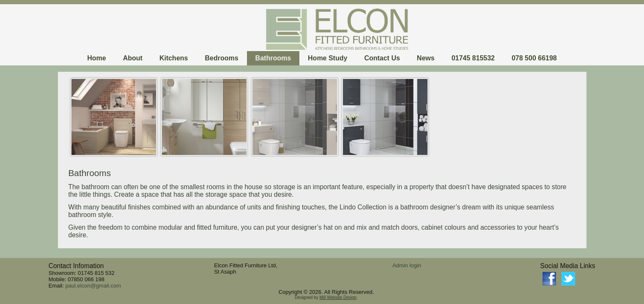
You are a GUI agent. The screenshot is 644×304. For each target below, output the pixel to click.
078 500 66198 (534, 58)
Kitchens (174, 58)
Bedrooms (221, 58)
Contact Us (382, 58)
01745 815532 (473, 58)
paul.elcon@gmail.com (93, 286)
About (133, 58)
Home (96, 58)
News (426, 58)
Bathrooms (273, 58)
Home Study (327, 58)
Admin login (407, 265)
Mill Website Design (338, 297)
